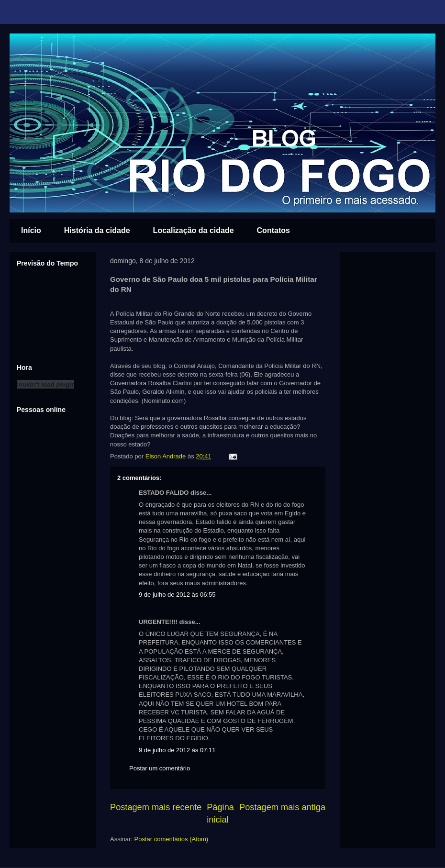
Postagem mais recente (156, 807)
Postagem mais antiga (282, 807)
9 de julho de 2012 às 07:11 (177, 750)
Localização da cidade (194, 230)
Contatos (273, 230)
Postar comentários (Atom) (172, 839)
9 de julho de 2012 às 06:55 (177, 595)
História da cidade (97, 230)
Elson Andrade (167, 456)
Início (31, 230)
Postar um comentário (160, 768)
